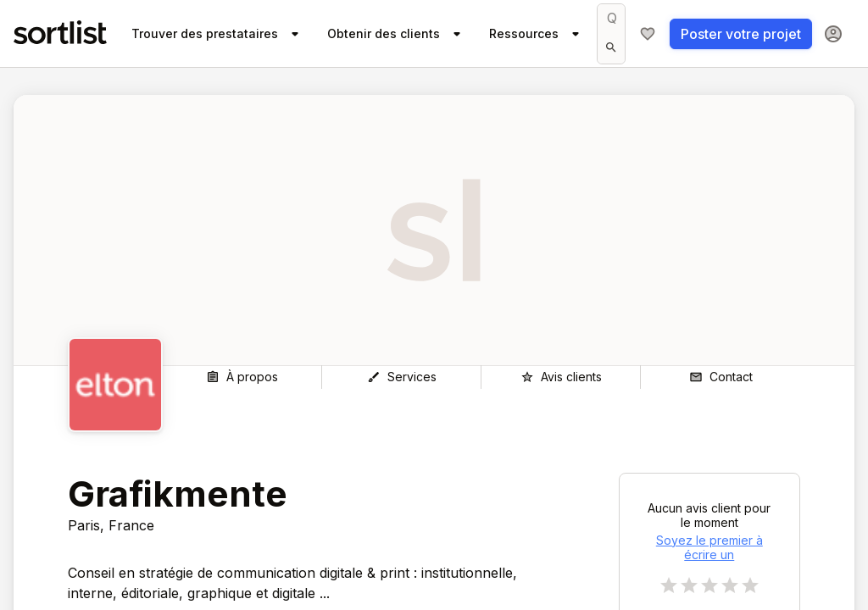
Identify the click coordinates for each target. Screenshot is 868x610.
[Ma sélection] (648, 34)
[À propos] (242, 377)
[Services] (401, 377)
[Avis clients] (561, 377)
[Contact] (721, 377)
